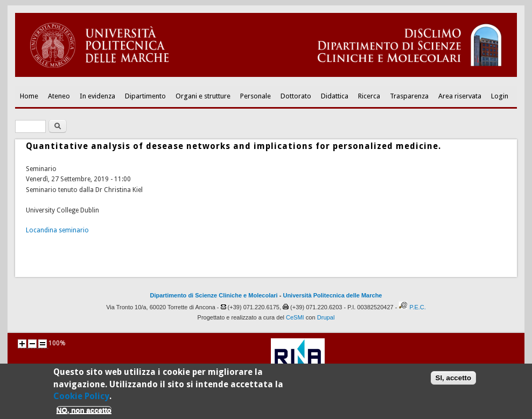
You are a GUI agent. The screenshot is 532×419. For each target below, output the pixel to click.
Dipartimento (145, 96)
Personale (255, 96)
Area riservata (460, 96)
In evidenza (97, 96)
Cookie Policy (81, 400)
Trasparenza (409, 96)
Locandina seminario (57, 230)
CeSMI (295, 317)
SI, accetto (454, 382)
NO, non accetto (84, 414)
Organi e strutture (203, 96)
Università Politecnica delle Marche (332, 295)
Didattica (335, 96)
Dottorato (296, 96)
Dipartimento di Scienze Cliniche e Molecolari (214, 295)
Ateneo (59, 96)
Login (500, 96)
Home (29, 96)
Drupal (326, 317)
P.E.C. (417, 307)
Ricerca (369, 96)
